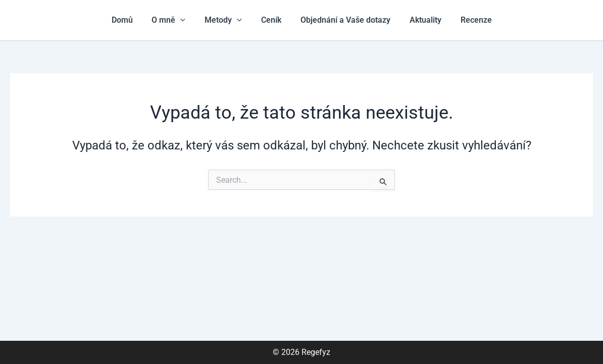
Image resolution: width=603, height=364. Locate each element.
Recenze (467, 20)
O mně (174, 20)
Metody (226, 20)
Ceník (271, 20)
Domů (131, 20)
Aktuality (419, 20)
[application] (186, 20)
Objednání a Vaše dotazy (342, 20)
